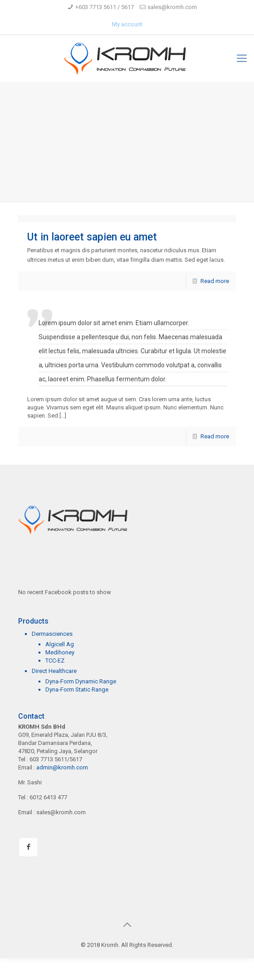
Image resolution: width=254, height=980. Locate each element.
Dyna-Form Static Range (77, 689)
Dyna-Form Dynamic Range (81, 681)
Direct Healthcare (54, 671)
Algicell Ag (60, 644)
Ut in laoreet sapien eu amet (92, 237)
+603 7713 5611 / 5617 (105, 7)
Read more (215, 281)
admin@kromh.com (62, 767)
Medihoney (60, 652)
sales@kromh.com (172, 7)
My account (127, 24)
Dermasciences (52, 634)
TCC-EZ (55, 661)
